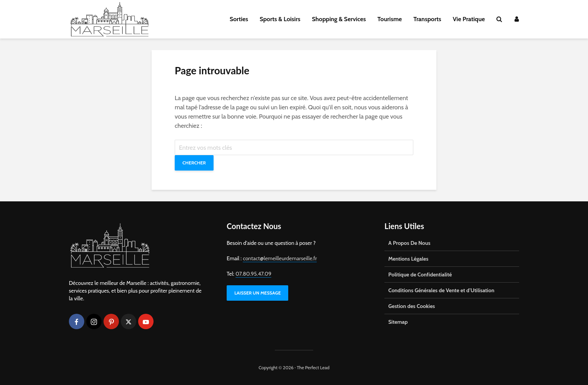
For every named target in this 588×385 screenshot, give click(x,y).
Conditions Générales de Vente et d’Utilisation (441, 290)
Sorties (239, 19)
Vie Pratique (469, 19)
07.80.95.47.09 (253, 274)
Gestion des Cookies (412, 306)
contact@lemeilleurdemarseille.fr (280, 258)
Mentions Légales (408, 259)
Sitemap (398, 322)
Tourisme (390, 19)
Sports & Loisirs (280, 19)
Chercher (194, 163)
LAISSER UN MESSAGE (257, 293)
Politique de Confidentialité (420, 275)
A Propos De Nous (409, 243)
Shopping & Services (339, 19)
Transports (427, 19)
